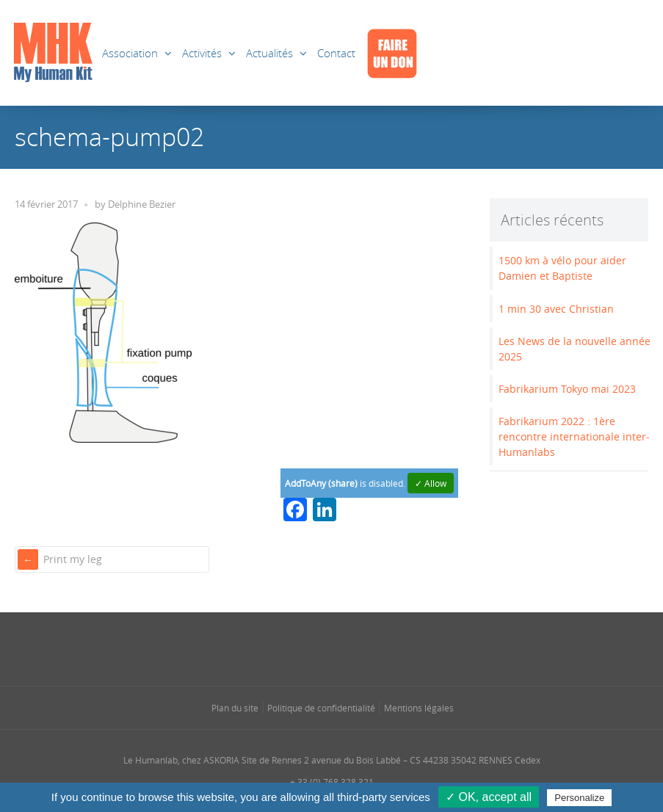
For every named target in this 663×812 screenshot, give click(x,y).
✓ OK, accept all (489, 797)
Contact (336, 53)
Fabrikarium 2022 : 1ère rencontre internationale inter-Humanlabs (574, 436)
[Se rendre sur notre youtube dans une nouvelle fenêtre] (390, 648)
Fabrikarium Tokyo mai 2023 (567, 389)
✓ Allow (431, 483)
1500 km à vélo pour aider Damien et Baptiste (562, 268)
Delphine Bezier (142, 204)
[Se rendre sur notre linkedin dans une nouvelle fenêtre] (332, 648)
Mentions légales (419, 708)
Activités (202, 53)
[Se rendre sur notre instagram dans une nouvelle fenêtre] (302, 648)
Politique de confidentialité (321, 708)
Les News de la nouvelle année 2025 (575, 349)
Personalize (579, 798)
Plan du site (235, 708)
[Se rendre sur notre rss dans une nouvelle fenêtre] (361, 648)
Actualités (269, 53)
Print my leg (73, 559)
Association (130, 53)
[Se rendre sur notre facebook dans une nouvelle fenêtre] (273, 648)
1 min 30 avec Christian (556, 309)
